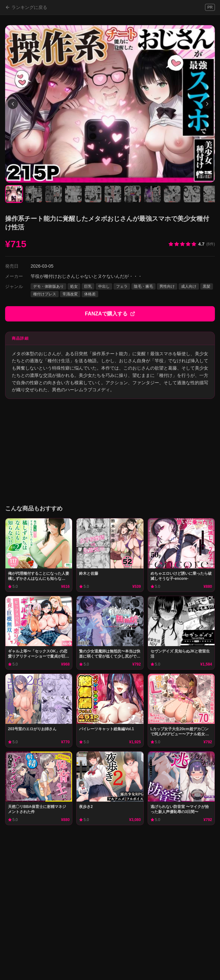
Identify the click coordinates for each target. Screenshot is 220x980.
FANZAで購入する (110, 314)
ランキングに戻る (26, 7)
